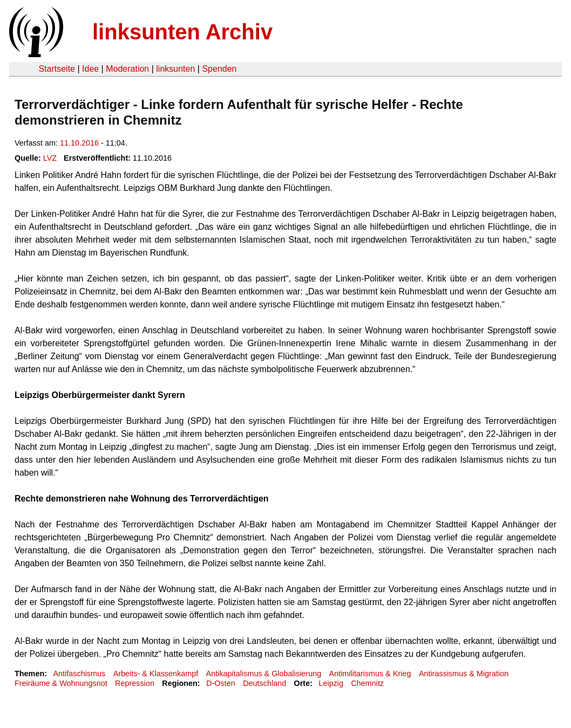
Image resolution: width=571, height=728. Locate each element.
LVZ (50, 158)
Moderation (127, 69)
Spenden (219, 69)
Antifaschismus (79, 674)
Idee (90, 69)
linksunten (175, 69)
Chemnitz (367, 683)
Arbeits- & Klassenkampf (156, 674)
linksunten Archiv (182, 32)
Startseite (57, 69)
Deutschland (264, 683)
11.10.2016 (79, 143)
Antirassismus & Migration (464, 674)
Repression (135, 683)
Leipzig (331, 683)
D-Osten (221, 683)
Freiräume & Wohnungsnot (61, 683)
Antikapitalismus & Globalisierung (264, 674)
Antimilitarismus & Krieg (370, 674)
